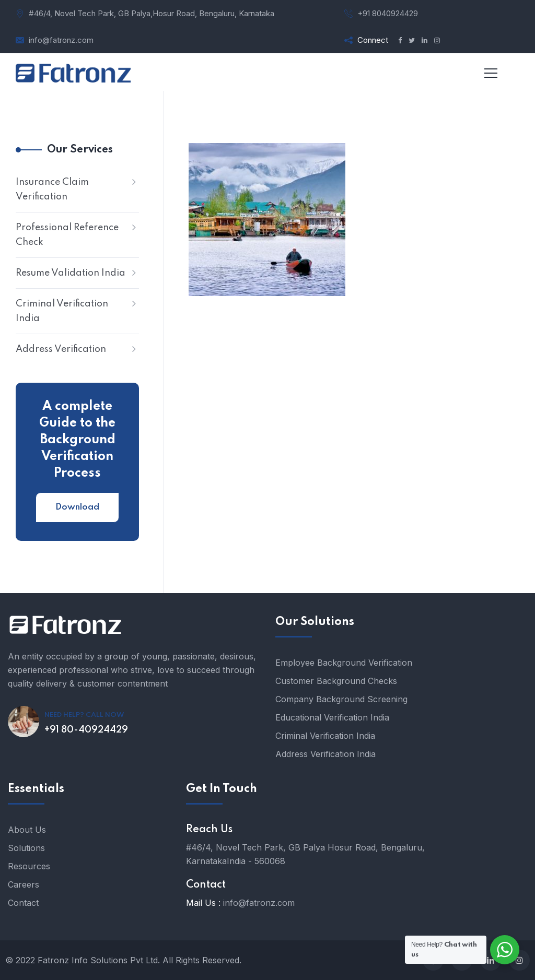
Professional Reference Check (67, 235)
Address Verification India (325, 754)
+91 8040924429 (388, 13)
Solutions (26, 848)
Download (77, 507)
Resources (29, 866)
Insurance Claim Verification (52, 190)
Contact (23, 903)
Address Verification (61, 349)
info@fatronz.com (61, 40)
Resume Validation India (71, 273)
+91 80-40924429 (86, 730)
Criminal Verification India (62, 311)
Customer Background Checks (336, 681)
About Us (27, 830)
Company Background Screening (341, 699)
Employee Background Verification (344, 663)
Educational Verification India (332, 717)
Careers (24, 884)
